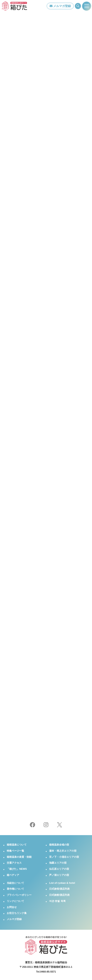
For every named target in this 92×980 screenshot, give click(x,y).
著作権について (15, 889)
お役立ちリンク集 (17, 913)
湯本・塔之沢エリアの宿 (63, 851)
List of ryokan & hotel (62, 883)
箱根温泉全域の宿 (59, 845)
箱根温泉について (17, 845)
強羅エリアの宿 (58, 863)
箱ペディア (13, 875)
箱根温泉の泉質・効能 (19, 857)
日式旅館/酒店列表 (59, 895)
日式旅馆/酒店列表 (59, 889)
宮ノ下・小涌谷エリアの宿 (64, 857)
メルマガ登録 (60, 6)
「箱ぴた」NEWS (17, 869)
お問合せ (12, 907)
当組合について (15, 883)
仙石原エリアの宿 (59, 869)
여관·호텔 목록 (57, 901)
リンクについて (15, 901)
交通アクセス (14, 863)
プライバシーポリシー (19, 895)
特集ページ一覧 (15, 851)
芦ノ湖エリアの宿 (59, 875)
